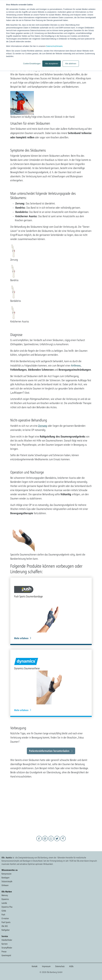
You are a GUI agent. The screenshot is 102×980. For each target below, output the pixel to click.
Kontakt (35, 966)
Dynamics (5, 899)
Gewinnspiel (6, 955)
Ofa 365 (5, 926)
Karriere (5, 944)
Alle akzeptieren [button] (51, 64)
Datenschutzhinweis (54, 46)
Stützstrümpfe (7, 881)
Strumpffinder (7, 948)
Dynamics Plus (7, 907)
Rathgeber (6, 930)
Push (3, 915)
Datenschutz (60, 966)
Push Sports (6, 922)
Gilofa (4, 911)
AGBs (71, 966)
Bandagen (5, 878)
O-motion (5, 918)
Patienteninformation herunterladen (49, 751)
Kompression (6, 874)
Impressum (46, 966)
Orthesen (5, 885)
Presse (4, 952)
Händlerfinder (7, 940)
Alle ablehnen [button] (71, 64)
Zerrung (43, 426)
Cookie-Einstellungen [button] (32, 64)
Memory (5, 895)
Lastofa (4, 903)
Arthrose (76, 365)
